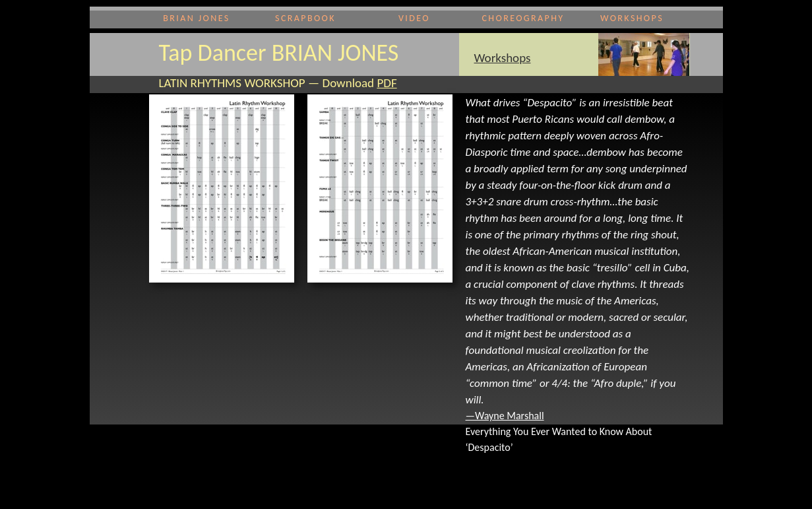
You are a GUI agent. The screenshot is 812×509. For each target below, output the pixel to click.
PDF (387, 83)
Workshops (503, 58)
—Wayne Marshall (505, 416)
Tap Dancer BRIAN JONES (279, 53)
